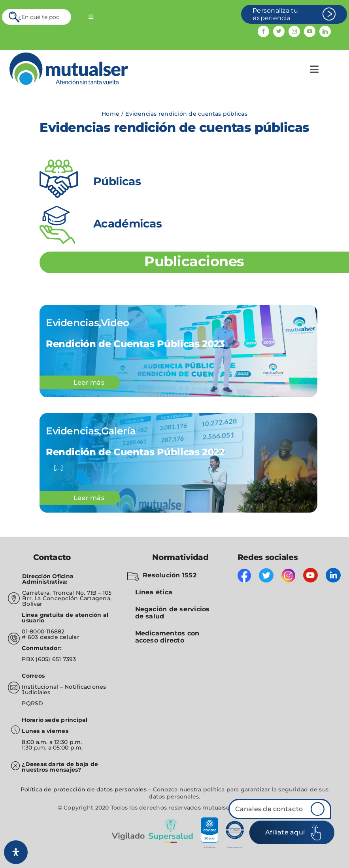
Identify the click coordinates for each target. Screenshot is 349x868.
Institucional (41, 687)
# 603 (30, 637)
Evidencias (72, 323)
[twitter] (279, 31)
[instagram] (294, 31)
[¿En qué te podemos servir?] (37, 17)
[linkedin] (325, 31)
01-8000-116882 (43, 631)
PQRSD (32, 703)
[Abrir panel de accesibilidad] (16, 852)
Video (115, 323)
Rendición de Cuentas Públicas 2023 (135, 344)
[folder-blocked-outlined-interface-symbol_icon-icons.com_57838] (133, 574)
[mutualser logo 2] (69, 55)
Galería (118, 431)
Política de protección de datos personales (84, 789)
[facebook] (263, 31)
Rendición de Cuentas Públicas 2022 (135, 452)
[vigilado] (175, 820)
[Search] (15, 17)
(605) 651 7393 (56, 659)
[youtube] (310, 31)
